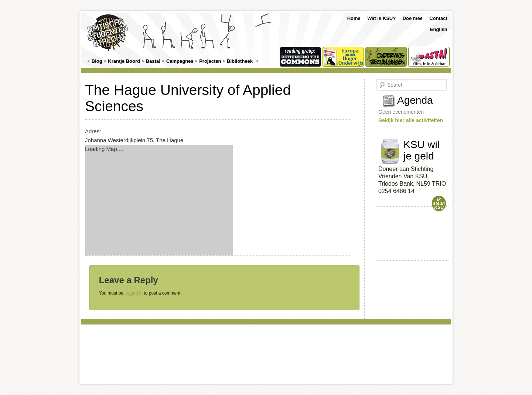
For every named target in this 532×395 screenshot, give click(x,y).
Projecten (210, 61)
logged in (134, 293)
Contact (438, 18)
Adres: (93, 131)
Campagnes (180, 61)
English (439, 29)
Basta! (153, 61)
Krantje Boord (124, 61)
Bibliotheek (240, 61)
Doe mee (413, 18)
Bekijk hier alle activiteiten (411, 120)
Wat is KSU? (381, 18)
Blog (97, 61)
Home (354, 18)
